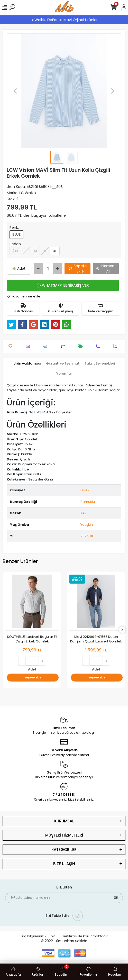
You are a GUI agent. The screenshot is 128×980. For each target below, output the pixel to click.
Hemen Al (106, 269)
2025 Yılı (87, 536)
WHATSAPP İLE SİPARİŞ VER (63, 285)
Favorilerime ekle (24, 296)
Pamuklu (88, 502)
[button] (15, 91)
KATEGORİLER (64, 850)
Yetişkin (87, 525)
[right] (122, 630)
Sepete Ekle (77, 269)
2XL (15, 251)
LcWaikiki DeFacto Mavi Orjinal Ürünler (64, 20)
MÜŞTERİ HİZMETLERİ (64, 835)
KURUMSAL (64, 821)
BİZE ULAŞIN (64, 864)
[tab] (27, 364)
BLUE (16, 234)
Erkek (85, 490)
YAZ (84, 513)
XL (55, 251)
